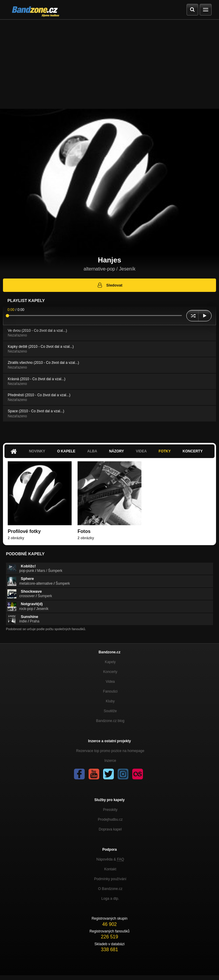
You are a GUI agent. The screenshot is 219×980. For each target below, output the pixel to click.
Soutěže (110, 711)
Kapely (110, 662)
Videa (141, 451)
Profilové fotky (24, 531)
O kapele (66, 451)
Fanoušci (110, 691)
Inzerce (110, 761)
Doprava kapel (110, 829)
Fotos (84, 531)
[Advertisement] (109, 64)
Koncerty (193, 451)
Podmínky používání (110, 879)
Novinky (37, 451)
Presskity (110, 810)
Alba (92, 451)
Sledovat (109, 285)
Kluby (110, 701)
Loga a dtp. (110, 899)
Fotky (165, 451)
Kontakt (110, 869)
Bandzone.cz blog (110, 721)
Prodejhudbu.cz (110, 819)
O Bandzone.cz (110, 889)
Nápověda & (110, 859)
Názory (116, 451)
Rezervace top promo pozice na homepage (110, 751)
